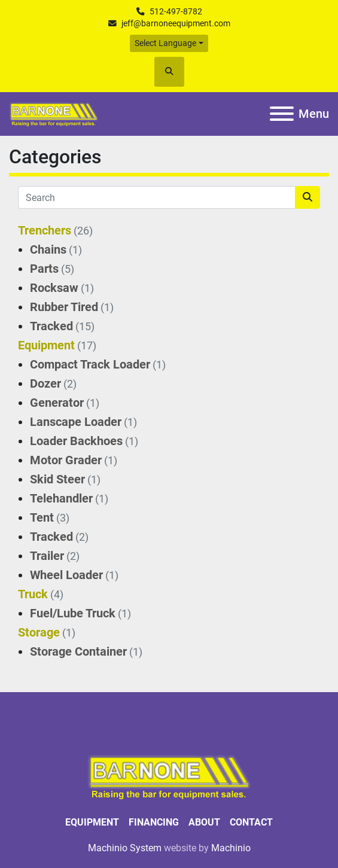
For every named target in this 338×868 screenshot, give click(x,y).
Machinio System (125, 848)
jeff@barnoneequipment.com (176, 23)
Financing (154, 822)
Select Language (165, 43)
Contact (251, 822)
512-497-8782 (176, 11)
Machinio (231, 848)
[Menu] (282, 114)
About (204, 822)
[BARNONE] (169, 776)
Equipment (92, 822)
